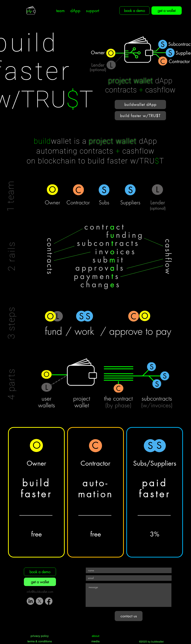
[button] (60, 11)
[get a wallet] (167, 11)
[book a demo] (40, 572)
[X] (40, 601)
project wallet (131, 81)
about (95, 636)
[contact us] (129, 616)
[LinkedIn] (30, 601)
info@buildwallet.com (40, 592)
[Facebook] (49, 601)
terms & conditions (40, 641)
